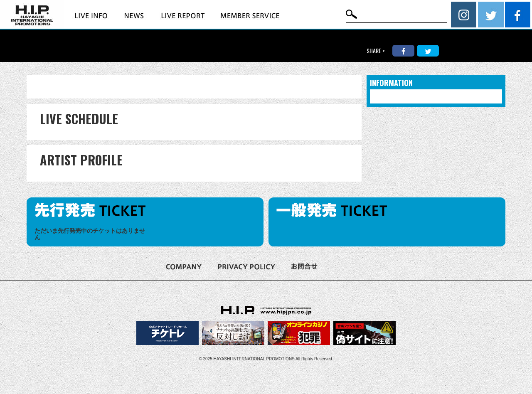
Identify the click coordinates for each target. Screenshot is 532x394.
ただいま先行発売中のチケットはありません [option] (90, 234)
